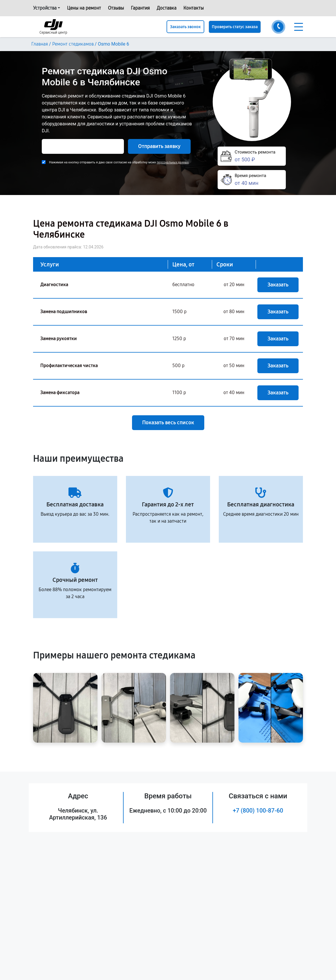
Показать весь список (168, 423)
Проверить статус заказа (235, 27)
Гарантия (140, 8)
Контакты (194, 8)
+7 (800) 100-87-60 (258, 811)
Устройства (45, 8)
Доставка (167, 8)
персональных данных (173, 162)
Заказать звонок (185, 27)
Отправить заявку (159, 146)
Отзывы (116, 8)
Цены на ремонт (84, 8)
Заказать (278, 285)
